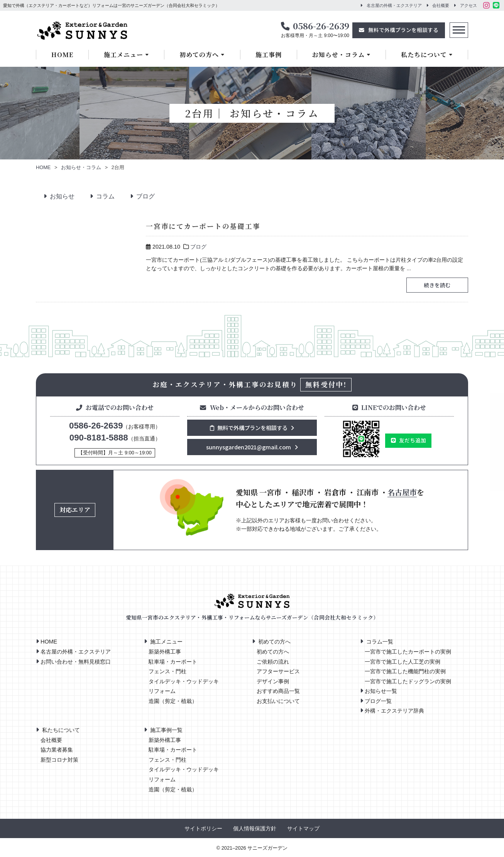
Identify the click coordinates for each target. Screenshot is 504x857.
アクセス (468, 5)
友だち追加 (413, 440)
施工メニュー (123, 55)
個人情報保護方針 (255, 829)
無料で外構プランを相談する (403, 30)
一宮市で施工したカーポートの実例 (408, 652)
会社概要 (441, 5)
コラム (103, 196)
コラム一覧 (380, 642)
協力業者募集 (57, 750)
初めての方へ (199, 55)
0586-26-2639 (321, 25)
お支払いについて (278, 701)
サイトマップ (303, 829)
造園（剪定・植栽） (173, 701)
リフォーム (162, 691)
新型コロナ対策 (59, 760)
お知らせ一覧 (381, 691)
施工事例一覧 (166, 730)
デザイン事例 (273, 682)
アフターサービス (278, 672)
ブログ (143, 196)
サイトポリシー (203, 829)
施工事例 (269, 55)
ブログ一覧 (378, 701)
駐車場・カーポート (173, 662)
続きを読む (435, 285)
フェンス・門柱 (167, 672)
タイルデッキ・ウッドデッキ (184, 682)
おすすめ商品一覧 (278, 691)
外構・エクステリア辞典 (394, 711)
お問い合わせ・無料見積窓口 (76, 662)
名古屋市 (402, 492)
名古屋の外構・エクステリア (394, 5)
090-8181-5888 (99, 438)
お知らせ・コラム (338, 55)
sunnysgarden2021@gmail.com (249, 447)
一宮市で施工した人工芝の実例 (403, 662)
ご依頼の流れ (273, 662)
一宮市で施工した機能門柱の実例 (405, 672)
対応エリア (75, 510)
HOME (62, 55)
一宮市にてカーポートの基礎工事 (201, 226)
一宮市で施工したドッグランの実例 (408, 682)
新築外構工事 (165, 652)
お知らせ (60, 196)
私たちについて (424, 55)
